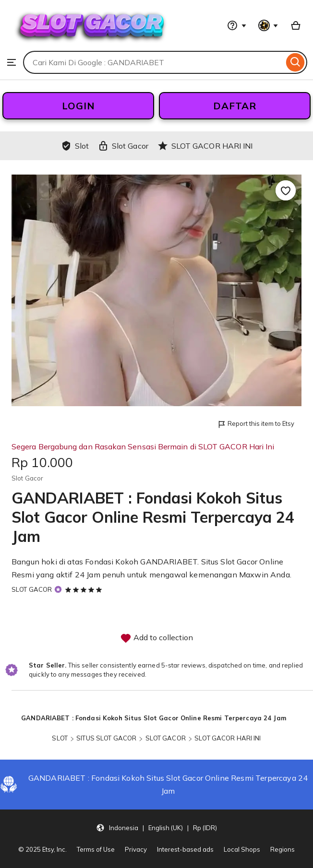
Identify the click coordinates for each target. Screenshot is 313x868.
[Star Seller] (58, 589)
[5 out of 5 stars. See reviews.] (85, 589)
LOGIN (78, 106)
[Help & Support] (237, 25)
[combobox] (153, 62)
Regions (283, 849)
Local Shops (242, 849)
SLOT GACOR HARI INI (228, 738)
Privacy (136, 849)
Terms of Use (96, 849)
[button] (156, 827)
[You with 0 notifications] (268, 25)
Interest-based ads (185, 849)
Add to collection (156, 638)
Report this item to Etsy (256, 424)
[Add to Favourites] (286, 190)
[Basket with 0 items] (296, 25)
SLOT (60, 738)
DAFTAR (235, 106)
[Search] (295, 62)
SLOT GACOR (32, 589)
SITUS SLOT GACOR (106, 738)
